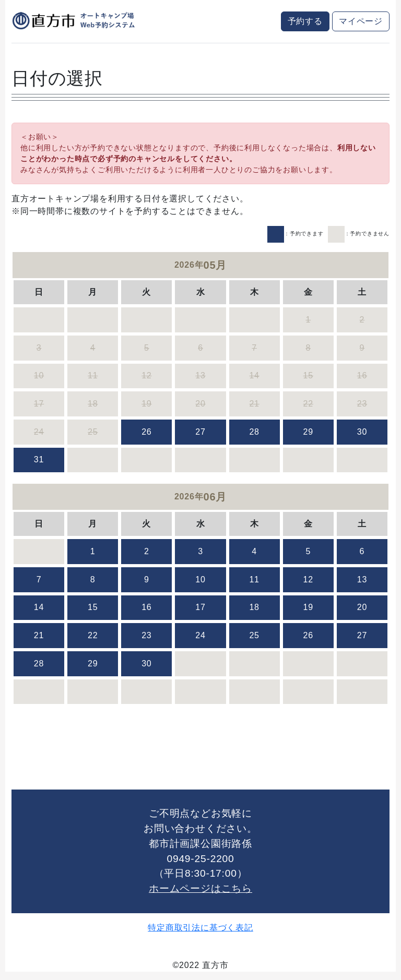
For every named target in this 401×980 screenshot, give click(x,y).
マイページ (361, 21)
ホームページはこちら (200, 888)
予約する (305, 21)
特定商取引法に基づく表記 (200, 928)
